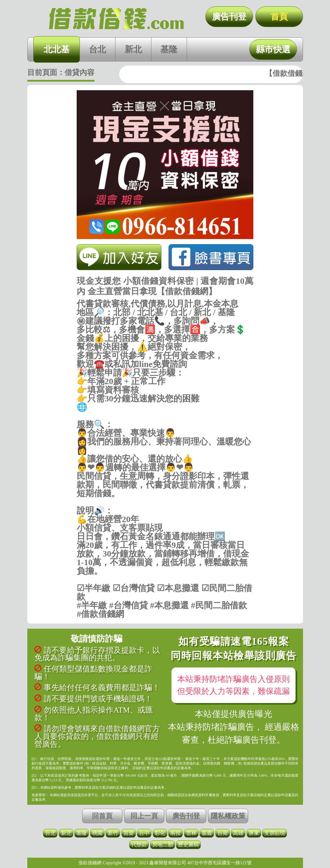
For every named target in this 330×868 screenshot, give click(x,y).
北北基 (57, 49)
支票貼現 (275, 833)
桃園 (97, 833)
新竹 (113, 833)
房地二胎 (163, 845)
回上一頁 (144, 816)
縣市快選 (273, 49)
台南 (223, 833)
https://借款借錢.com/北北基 (165, 416)
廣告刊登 (229, 17)
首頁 (279, 17)
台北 (97, 49)
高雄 (238, 833)
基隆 (169, 49)
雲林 (191, 833)
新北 (133, 49)
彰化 (160, 833)
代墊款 (139, 845)
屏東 (254, 833)
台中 (144, 833)
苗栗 (129, 833)
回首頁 (102, 816)
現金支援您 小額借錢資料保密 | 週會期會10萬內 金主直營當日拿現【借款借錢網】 (116, 19)
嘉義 (207, 833)
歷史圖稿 (188, 845)
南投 (175, 833)
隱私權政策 (228, 816)
